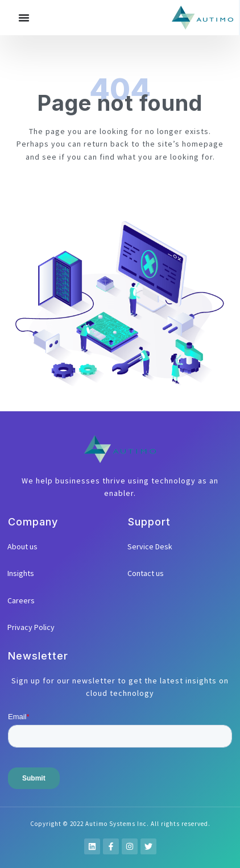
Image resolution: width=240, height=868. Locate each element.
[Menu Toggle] (24, 18)
